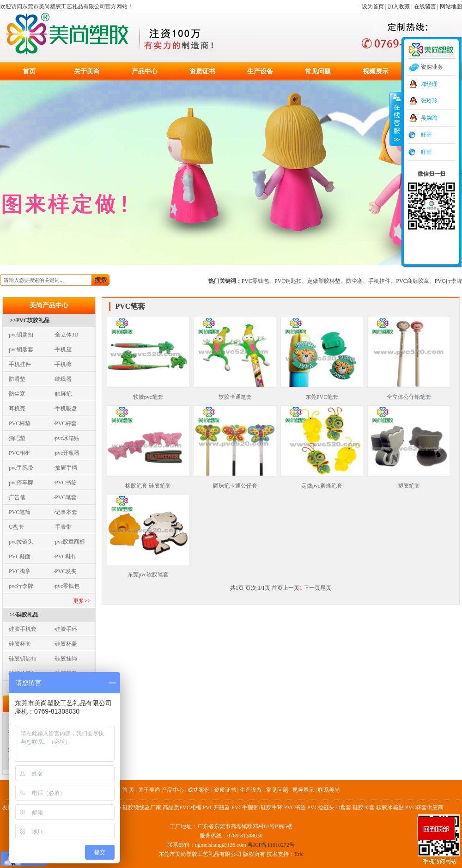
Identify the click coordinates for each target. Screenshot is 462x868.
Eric (299, 854)
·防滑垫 (16, 379)
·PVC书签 (65, 483)
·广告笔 (16, 497)
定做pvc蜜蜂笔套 (322, 483)
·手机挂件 (19, 364)
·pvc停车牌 (20, 483)
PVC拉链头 (321, 807)
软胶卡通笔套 (235, 394)
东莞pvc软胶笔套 (148, 571)
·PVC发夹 (65, 571)
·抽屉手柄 (65, 468)
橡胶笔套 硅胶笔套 (148, 483)
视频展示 (376, 71)
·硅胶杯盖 (65, 644)
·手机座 (63, 349)
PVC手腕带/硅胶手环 (257, 807)
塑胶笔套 (409, 483)
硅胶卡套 (364, 807)
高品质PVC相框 (182, 807)
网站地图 (451, 6)
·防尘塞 (16, 394)
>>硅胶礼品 (24, 615)
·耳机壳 (16, 409)
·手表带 (63, 527)
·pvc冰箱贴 (67, 438)
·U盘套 (16, 527)
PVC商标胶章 (412, 281)
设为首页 (373, 6)
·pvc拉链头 (20, 542)
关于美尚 (87, 71)
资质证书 (202, 71)
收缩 (396, 119)
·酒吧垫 (16, 438)
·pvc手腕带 (20, 468)
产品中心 (145, 71)
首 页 (128, 790)
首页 (29, 71)
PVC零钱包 (255, 281)
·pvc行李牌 (20, 586)
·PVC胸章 (19, 571)
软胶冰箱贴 (390, 807)
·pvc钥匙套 (20, 349)
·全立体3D (66, 335)
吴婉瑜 (429, 118)
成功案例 (199, 790)
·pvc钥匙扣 (20, 335)
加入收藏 (399, 6)
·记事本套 (65, 512)
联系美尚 (329, 790)
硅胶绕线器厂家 (142, 807)
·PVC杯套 (65, 423)
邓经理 (429, 84)
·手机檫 (63, 364)
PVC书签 (295, 807)
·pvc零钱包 (67, 586)
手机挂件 (379, 281)
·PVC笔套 (65, 497)
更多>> (82, 601)
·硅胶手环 (65, 629)
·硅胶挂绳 (65, 659)
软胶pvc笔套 (148, 394)
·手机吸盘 (65, 409)
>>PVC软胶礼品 (30, 320)
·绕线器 (63, 379)
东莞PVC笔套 (322, 394)
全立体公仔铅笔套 (409, 394)
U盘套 (343, 807)
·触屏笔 (63, 394)
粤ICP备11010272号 (271, 845)
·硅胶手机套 (22, 629)
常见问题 (318, 71)
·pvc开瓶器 (67, 453)
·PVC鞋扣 (65, 556)
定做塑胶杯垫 (324, 281)
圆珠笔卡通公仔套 (235, 483)
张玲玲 (429, 101)
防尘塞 (354, 281)
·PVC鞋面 (19, 556)
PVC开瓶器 (216, 807)
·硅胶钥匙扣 (22, 659)
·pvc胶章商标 (69, 542)
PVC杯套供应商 (424, 807)
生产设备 (260, 71)
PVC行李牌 (448, 281)
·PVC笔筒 (19, 512)
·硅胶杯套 (19, 644)
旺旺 (426, 135)
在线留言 (425, 6)
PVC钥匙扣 (288, 281)
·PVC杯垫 (19, 423)
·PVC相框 (19, 453)
